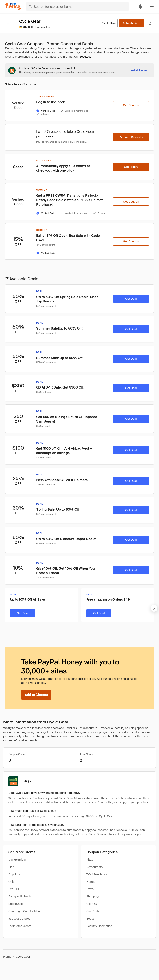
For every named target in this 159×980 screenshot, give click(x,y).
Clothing (92, 904)
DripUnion (15, 874)
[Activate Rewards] (132, 23)
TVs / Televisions (97, 874)
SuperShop (16, 904)
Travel (90, 889)
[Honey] (13, 7)
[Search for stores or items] (77, 7)
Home (7, 957)
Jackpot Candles (19, 919)
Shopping (92, 896)
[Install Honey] (139, 70)
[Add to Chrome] (36, 695)
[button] (152, 7)
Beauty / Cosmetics (99, 926)
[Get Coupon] (131, 105)
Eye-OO (14, 889)
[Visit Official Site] (150, 23)
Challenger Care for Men (24, 911)
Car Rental (93, 911)
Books (90, 919)
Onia (11, 882)
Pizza (90, 860)
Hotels (91, 882)
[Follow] (109, 23)
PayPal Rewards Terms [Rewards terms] (49, 142)
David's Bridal (17, 860)
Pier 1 (12, 867)
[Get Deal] (131, 299)
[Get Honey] (131, 167)
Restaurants (94, 867)
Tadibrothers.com (20, 926)
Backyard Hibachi (20, 896)
